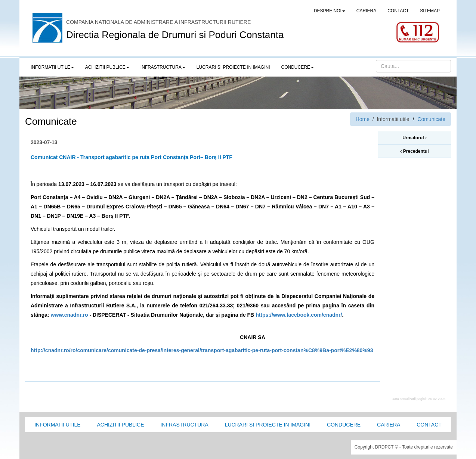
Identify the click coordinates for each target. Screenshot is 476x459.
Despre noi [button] (330, 11)
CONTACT (398, 11)
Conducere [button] (298, 67)
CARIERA (366, 11)
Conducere (344, 425)
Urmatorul (415, 138)
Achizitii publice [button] (107, 67)
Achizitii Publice (120, 425)
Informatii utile (57, 425)
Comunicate (431, 119)
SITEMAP (430, 11)
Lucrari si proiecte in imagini (268, 425)
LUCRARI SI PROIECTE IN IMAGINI (233, 67)
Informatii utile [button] (52, 67)
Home (363, 119)
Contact (429, 425)
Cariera (389, 425)
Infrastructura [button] (163, 67)
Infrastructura (184, 425)
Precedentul (414, 151)
